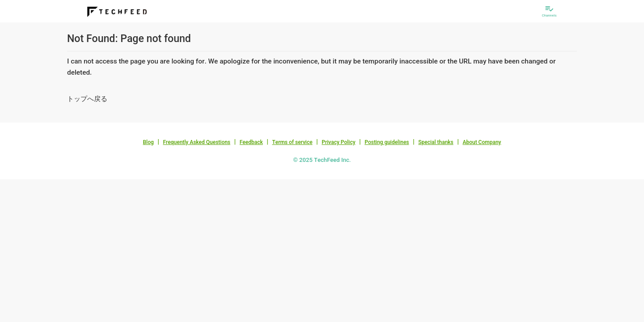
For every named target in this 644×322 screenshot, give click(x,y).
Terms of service (292, 142)
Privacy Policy (338, 142)
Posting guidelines (387, 142)
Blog (148, 142)
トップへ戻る (87, 99)
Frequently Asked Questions (197, 142)
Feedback (251, 142)
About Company (482, 142)
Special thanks (436, 142)
